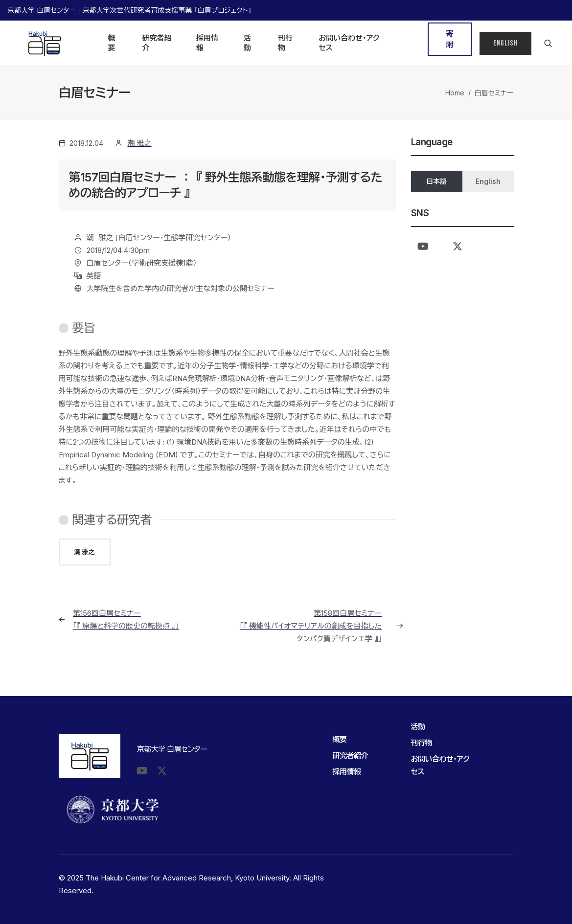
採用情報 (207, 43)
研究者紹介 (157, 43)
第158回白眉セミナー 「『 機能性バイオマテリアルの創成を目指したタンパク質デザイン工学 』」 (311, 626)
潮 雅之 (140, 143)
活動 (247, 43)
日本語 (436, 181)
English (505, 43)
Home (455, 93)
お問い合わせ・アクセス (349, 43)
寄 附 (452, 39)
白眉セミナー (494, 93)
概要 (112, 43)
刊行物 (285, 43)
